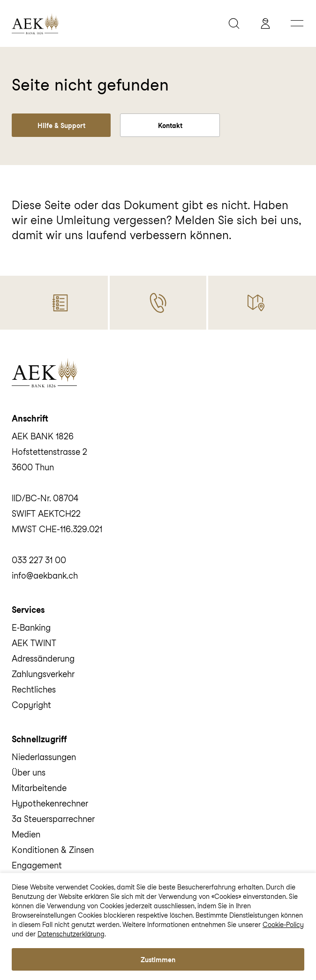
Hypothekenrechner (50, 803)
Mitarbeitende (39, 788)
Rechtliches (34, 690)
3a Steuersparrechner (53, 819)
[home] (113, 23)
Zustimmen (158, 960)
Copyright (31, 705)
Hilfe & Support (61, 126)
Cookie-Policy (283, 925)
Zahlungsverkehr (43, 674)
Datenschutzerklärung (71, 934)
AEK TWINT (34, 643)
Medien (26, 834)
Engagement (37, 865)
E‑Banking (31, 628)
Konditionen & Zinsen (53, 850)
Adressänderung (43, 659)
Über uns (29, 773)
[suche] (236, 23)
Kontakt (170, 126)
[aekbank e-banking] (268, 23)
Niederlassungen (44, 757)
